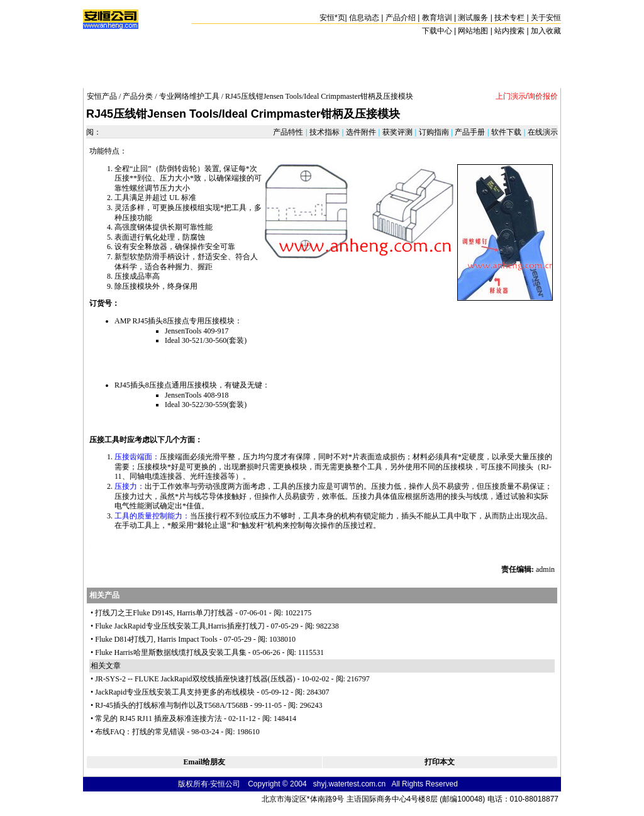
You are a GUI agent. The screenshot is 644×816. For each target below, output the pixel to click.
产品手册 (470, 132)
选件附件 (361, 132)
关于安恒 (546, 18)
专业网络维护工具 (189, 96)
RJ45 (141, 321)
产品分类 (138, 96)
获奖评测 (397, 132)
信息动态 (364, 18)
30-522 (192, 405)
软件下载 (507, 132)
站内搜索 (509, 31)
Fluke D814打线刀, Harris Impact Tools (156, 639)
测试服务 (473, 18)
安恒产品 (102, 96)
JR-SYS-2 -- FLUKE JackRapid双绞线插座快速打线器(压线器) (195, 679)
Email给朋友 (204, 762)
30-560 (216, 340)
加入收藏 (546, 31)
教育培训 (437, 18)
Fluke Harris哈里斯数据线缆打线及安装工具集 (170, 652)
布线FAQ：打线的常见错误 (140, 732)
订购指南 (434, 132)
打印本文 (440, 762)
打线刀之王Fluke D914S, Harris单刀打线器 (164, 613)
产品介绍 (401, 18)
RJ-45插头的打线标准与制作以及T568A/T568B (171, 705)
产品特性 (289, 132)
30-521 (192, 340)
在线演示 (542, 132)
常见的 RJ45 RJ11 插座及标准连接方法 (158, 718)
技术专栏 (509, 18)
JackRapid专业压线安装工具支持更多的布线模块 (175, 692)
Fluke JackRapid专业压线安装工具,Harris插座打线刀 (180, 626)
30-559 (216, 405)
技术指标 (325, 132)
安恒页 (332, 18)
